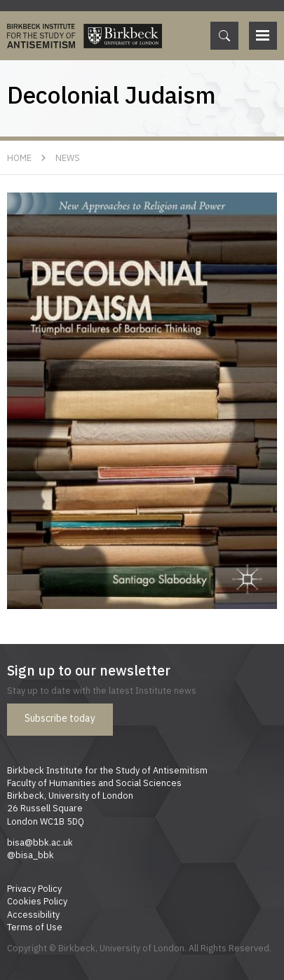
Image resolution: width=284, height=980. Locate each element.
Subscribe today (60, 718)
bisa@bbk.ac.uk (40, 842)
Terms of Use (35, 927)
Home (19, 157)
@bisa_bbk (31, 855)
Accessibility (33, 914)
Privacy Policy (34, 888)
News (68, 157)
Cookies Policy (37, 901)
